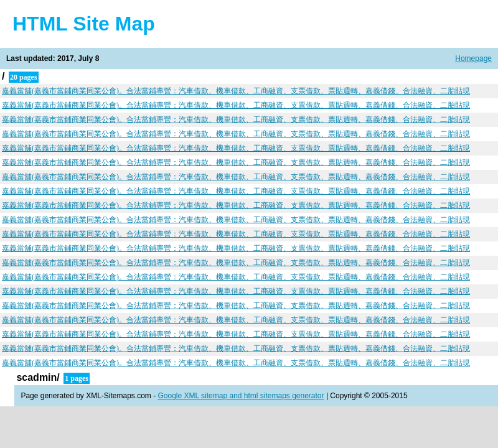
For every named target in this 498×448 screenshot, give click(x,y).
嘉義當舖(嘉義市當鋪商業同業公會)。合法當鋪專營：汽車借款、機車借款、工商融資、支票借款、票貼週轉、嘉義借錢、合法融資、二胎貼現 (236, 91)
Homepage (473, 58)
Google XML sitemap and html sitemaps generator (241, 396)
